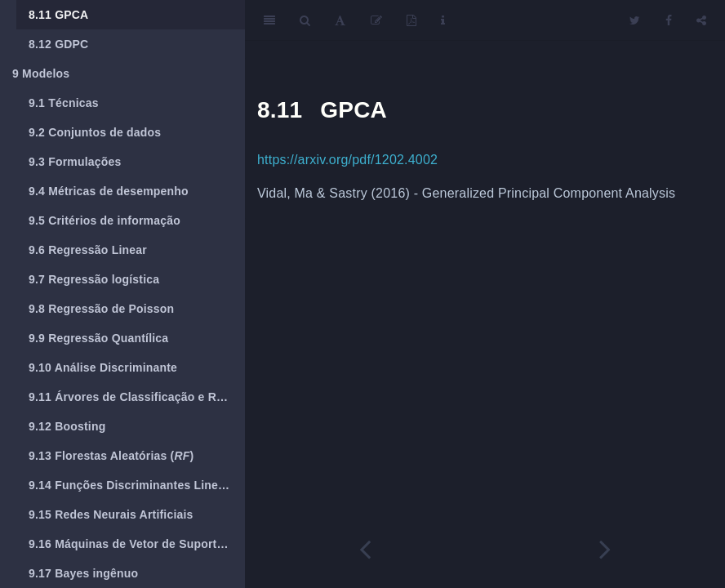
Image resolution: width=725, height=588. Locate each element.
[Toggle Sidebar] (269, 20)
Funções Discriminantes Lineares (136, 485)
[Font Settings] (340, 20)
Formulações (75, 162)
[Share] (701, 20)
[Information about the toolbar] (443, 20)
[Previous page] (365, 549)
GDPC (58, 44)
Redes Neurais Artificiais (111, 514)
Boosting (67, 426)
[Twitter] (635, 20)
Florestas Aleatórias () (111, 456)
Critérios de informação (105, 220)
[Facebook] (669, 20)
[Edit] (376, 20)
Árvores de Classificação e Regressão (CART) (137, 397)
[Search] (305, 20)
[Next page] (605, 549)
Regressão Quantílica (98, 338)
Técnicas (64, 103)
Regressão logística (94, 279)
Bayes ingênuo (83, 573)
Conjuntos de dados (95, 132)
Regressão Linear (88, 250)
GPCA (58, 15)
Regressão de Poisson (101, 309)
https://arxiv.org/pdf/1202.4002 (347, 160)
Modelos (41, 73)
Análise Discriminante (103, 367)
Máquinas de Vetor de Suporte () (137, 544)
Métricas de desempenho (109, 191)
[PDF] (411, 20)
